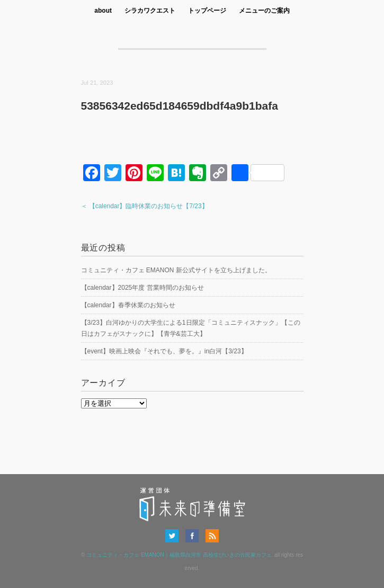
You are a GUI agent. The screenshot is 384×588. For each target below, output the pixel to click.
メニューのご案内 (264, 11)
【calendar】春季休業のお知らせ (128, 305)
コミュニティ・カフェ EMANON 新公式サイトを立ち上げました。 (176, 270)
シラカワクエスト (150, 11)
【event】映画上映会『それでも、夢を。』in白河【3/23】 (164, 351)
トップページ (207, 11)
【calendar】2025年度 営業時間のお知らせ (142, 288)
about (103, 11)
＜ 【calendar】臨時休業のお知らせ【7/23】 (145, 206)
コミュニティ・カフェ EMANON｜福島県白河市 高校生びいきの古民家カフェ (179, 555)
